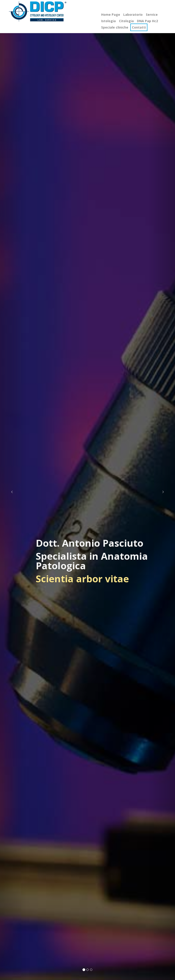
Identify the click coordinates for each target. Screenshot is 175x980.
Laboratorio (133, 15)
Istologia (108, 21)
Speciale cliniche (115, 27)
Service (152, 15)
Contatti (139, 27)
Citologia (126, 21)
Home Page (111, 15)
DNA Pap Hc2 (147, 21)
